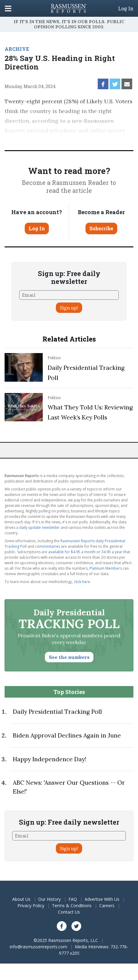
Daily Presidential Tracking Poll (57, 712)
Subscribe (101, 228)
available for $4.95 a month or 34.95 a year (85, 552)
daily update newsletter (40, 527)
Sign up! (69, 308)
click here (82, 582)
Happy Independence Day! (49, 759)
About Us (21, 899)
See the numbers (69, 657)
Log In (126, 9)
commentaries (48, 546)
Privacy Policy (31, 906)
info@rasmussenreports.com (38, 947)
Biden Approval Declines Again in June (67, 735)
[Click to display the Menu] (8, 8)
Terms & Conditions (72, 906)
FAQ (73, 899)
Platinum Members (106, 568)
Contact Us (69, 912)
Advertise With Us (102, 899)
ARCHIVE (17, 49)
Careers (107, 906)
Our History (49, 899)
